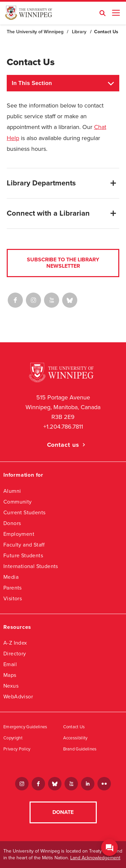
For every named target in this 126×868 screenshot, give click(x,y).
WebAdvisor (18, 697)
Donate (63, 812)
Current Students (24, 512)
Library (79, 32)
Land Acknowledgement (95, 858)
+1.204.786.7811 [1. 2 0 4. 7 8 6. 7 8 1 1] (63, 427)
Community (18, 502)
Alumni (12, 491)
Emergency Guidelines (25, 727)
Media (11, 577)
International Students (31, 566)
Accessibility (75, 738)
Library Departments (41, 183)
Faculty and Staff (24, 545)
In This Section (32, 83)
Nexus (11, 686)
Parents (13, 588)
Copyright (13, 738)
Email (10, 664)
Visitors (13, 598)
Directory (15, 654)
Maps (10, 675)
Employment (19, 534)
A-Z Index (15, 643)
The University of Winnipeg (35, 32)
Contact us (63, 445)
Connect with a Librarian (48, 213)
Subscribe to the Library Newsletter (63, 263)
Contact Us (74, 727)
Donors (12, 523)
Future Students (23, 555)
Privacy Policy (17, 749)
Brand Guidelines (80, 749)
